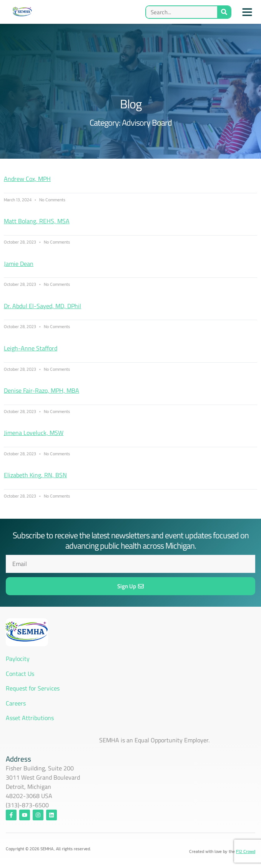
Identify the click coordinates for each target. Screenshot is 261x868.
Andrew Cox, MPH (27, 179)
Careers (16, 703)
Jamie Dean (19, 264)
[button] (247, 12)
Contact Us (21, 674)
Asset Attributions (30, 718)
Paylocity (18, 659)
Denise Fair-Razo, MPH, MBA (42, 390)
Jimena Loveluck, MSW (34, 433)
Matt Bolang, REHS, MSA (37, 221)
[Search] (224, 12)
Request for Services (33, 688)
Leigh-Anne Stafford (31, 348)
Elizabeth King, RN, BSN (35, 475)
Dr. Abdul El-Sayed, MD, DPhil (42, 306)
